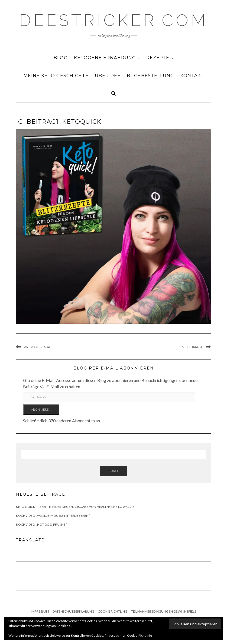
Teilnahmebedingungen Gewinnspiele (164, 611)
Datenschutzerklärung (73, 611)
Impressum (40, 611)
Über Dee (108, 76)
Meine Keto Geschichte (56, 76)
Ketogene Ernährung (107, 58)
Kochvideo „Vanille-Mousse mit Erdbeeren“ (53, 516)
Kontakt (192, 76)
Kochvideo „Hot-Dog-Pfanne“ (41, 524)
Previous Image (39, 347)
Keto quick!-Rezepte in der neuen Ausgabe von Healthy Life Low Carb (75, 507)
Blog (61, 58)
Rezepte (160, 58)
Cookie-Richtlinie (140, 635)
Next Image (192, 347)
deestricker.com (114, 20)
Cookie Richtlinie (113, 611)
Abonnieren (41, 409)
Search (114, 471)
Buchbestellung (150, 76)
